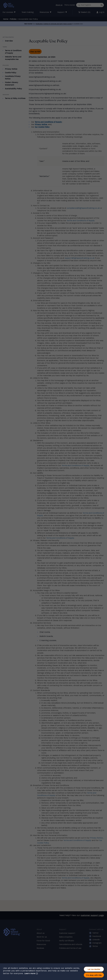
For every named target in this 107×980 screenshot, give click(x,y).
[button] (31, 974)
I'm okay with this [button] (94, 975)
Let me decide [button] (94, 969)
